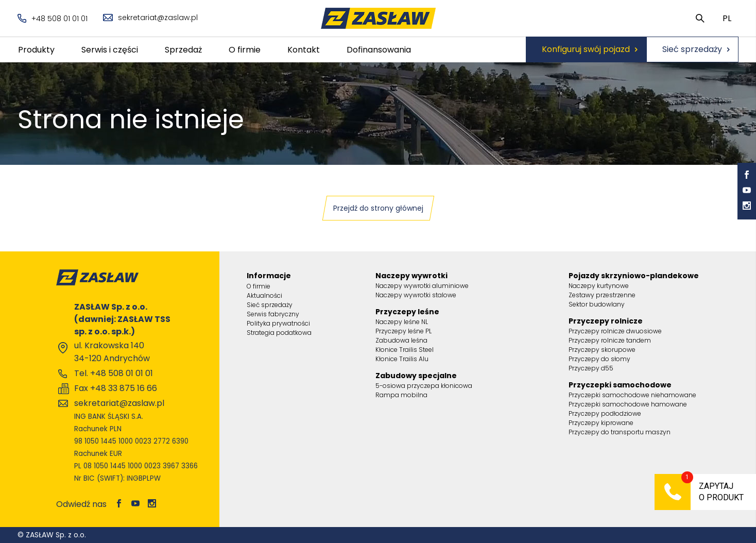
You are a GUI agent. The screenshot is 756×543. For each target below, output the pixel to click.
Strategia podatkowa (279, 333)
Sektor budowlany (597, 304)
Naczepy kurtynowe (599, 286)
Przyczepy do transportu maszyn (620, 432)
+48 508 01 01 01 (53, 19)
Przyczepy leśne (407, 312)
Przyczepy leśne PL (403, 331)
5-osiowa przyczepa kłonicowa (424, 386)
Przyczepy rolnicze (606, 321)
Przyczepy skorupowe (602, 350)
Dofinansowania (379, 50)
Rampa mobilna (401, 395)
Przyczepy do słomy (599, 359)
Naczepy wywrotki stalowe (416, 295)
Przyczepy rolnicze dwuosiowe (615, 331)
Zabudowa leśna (401, 340)
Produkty (36, 50)
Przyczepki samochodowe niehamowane (632, 395)
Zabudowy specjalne (416, 376)
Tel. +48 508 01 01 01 (114, 373)
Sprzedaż (183, 50)
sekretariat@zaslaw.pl (150, 18)
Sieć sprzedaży (692, 49)
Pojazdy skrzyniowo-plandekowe (634, 276)
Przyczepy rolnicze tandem (610, 340)
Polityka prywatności (278, 323)
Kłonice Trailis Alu (402, 359)
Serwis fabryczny (273, 314)
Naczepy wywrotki (411, 276)
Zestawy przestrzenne (602, 295)
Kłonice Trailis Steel (405, 350)
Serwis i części (110, 50)
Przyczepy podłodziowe (605, 413)
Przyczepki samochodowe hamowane (628, 404)
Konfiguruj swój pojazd (586, 49)
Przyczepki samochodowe (620, 385)
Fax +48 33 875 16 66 (116, 388)
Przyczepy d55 (591, 368)
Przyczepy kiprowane (601, 423)
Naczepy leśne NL (402, 322)
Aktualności (264, 295)
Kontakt (304, 50)
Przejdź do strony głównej (378, 208)
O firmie (245, 50)
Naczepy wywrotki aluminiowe (422, 286)
